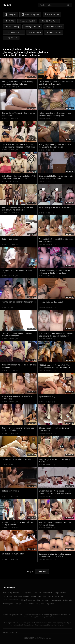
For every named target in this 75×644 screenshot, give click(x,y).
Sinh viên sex (48, 596)
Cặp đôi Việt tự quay (22, 596)
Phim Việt (37, 593)
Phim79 (7, 5)
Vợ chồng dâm (8, 604)
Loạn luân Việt (29, 604)
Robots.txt (14, 632)
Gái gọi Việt (67, 600)
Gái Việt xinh (48, 593)
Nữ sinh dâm (60, 596)
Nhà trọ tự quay (43, 600)
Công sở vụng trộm (28, 600)
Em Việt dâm (7, 596)
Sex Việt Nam (26, 593)
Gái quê (18, 604)
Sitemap (5, 632)
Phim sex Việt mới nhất (11, 593)
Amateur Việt (36, 596)
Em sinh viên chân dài (10, 600)
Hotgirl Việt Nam (60, 593)
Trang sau (42, 571)
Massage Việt (56, 600)
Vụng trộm (40, 604)
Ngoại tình (50, 604)
